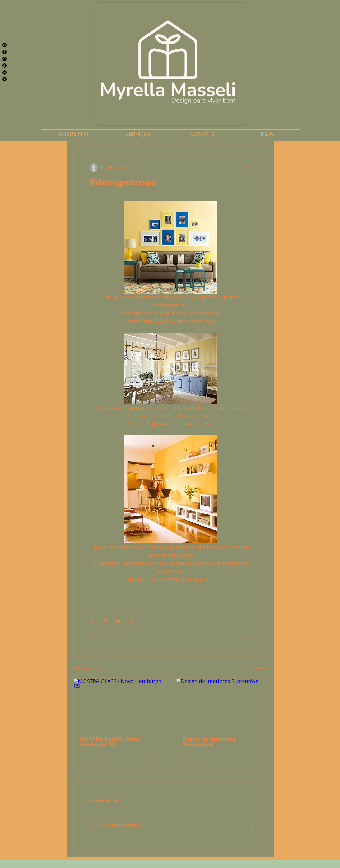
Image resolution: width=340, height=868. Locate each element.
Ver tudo (261, 668)
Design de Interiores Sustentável (209, 742)
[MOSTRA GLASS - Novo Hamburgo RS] (119, 704)
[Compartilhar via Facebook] (92, 621)
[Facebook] (4, 52)
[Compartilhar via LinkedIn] (118, 621)
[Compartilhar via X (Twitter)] (105, 621)
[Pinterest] (4, 59)
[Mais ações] (249, 168)
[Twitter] (4, 79)
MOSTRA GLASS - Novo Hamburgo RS (110, 742)
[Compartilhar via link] (131, 621)
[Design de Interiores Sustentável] (222, 704)
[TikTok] (4, 66)
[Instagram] (4, 45)
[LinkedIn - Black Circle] (4, 72)
